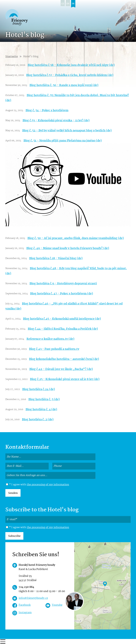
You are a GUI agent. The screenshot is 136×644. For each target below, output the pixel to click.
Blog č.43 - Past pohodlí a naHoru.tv (54, 349)
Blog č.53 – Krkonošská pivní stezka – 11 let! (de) (56, 121)
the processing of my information (48, 485)
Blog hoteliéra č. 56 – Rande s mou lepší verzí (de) (64, 85)
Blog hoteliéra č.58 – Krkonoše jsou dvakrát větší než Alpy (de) (71, 65)
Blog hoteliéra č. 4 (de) (41, 410)
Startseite (12, 57)
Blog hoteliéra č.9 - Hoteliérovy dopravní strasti (63, 284)
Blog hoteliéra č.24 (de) (39, 389)
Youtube (57, 605)
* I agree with (38, 485)
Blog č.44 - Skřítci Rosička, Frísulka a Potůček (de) (63, 329)
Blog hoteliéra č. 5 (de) (44, 399)
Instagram (25, 613)
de (73, 4)
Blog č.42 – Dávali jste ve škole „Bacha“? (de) (61, 369)
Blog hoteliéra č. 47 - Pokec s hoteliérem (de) (62, 294)
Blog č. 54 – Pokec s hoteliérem (47, 110)
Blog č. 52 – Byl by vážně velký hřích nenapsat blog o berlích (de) (67, 131)
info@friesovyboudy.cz (33, 598)
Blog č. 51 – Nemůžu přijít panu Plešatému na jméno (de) (63, 141)
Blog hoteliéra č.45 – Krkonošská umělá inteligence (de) (62, 319)
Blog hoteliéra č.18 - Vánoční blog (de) (56, 258)
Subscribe (14, 536)
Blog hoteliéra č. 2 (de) (38, 420)
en (68, 4)
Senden (13, 493)
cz (63, 4)
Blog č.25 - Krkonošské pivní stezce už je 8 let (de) (65, 379)
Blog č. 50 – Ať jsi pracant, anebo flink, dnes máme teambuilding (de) (76, 238)
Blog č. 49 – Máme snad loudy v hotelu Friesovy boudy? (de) (68, 248)
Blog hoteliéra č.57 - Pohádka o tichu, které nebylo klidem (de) (70, 75)
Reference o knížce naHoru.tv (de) (50, 339)
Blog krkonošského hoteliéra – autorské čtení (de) (64, 359)
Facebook (25, 605)
